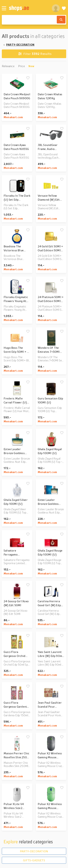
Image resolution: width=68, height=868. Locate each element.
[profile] (56, 8)
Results (35, 54)
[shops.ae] (28, 8)
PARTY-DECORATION (20, 45)
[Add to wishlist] (28, 78)
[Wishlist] (64, 8)
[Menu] (4, 8)
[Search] (61, 20)
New (31, 66)
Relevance (8, 66)
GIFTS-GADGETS (34, 860)
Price (21, 66)
